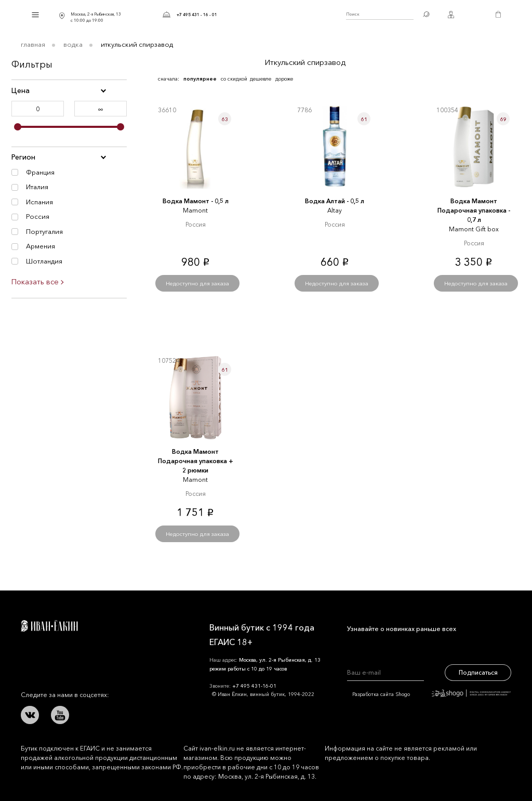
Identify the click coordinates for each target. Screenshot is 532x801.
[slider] (18, 127)
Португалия (44, 231)
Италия (37, 187)
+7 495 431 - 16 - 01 (197, 15)
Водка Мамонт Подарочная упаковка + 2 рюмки (196, 461)
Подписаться (478, 672)
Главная (33, 44)
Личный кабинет (451, 15)
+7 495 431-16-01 (254, 686)
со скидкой (234, 79)
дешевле (261, 79)
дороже (284, 79)
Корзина (498, 15)
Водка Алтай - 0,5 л (335, 201)
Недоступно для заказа (197, 283)
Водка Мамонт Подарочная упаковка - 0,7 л (474, 210)
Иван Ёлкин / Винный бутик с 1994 (282, 15)
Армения (41, 246)
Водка (73, 44)
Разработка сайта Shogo (431, 694)
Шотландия (44, 261)
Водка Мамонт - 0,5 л (196, 201)
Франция (40, 172)
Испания (39, 202)
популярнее (200, 79)
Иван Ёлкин (49, 626)
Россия (38, 216)
